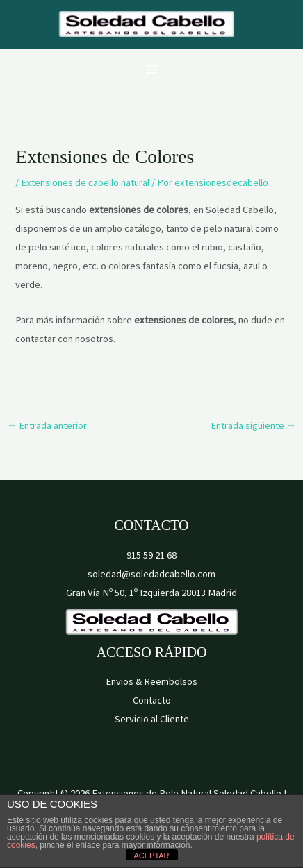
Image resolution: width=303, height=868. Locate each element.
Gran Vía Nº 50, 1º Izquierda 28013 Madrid (151, 593)
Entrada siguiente (254, 425)
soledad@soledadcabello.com (151, 574)
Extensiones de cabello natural (85, 182)
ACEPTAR (151, 856)
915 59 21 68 (151, 555)
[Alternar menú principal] (151, 69)
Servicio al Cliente (152, 719)
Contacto (152, 700)
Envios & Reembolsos (151, 681)
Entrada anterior (47, 425)
